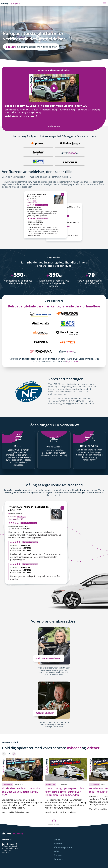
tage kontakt (72, 361)
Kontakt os (59, 859)
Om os (57, 840)
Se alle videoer (54, 126)
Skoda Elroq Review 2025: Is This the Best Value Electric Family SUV (46, 106)
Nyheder (58, 855)
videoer (93, 748)
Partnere (58, 844)
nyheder (74, 748)
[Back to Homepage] (11, 3)
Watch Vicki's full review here (21, 116)
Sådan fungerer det (63, 847)
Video (57, 851)
